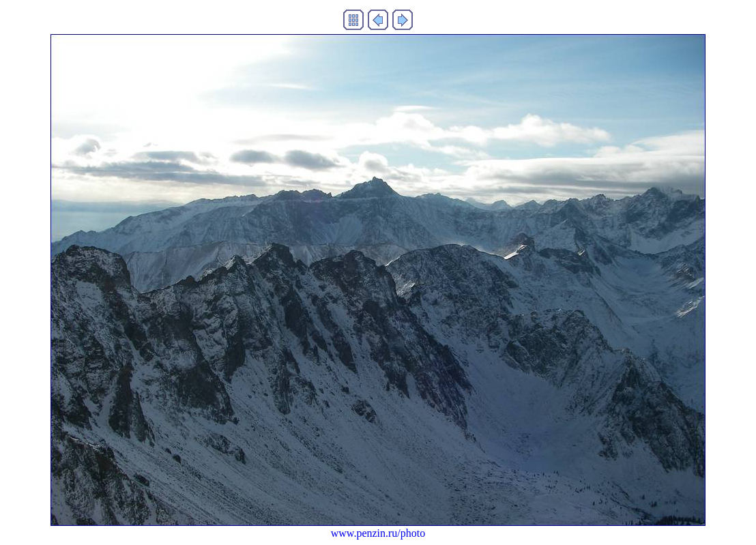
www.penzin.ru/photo (378, 533)
